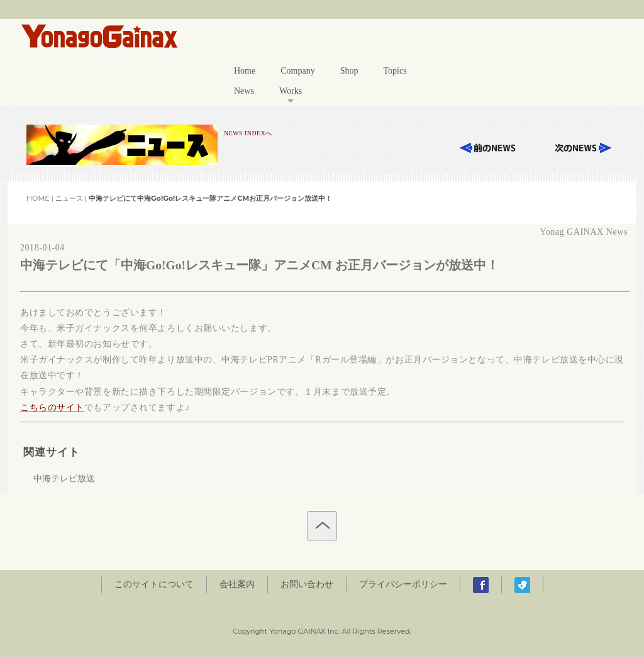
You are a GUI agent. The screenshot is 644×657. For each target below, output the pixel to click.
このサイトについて (154, 584)
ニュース (69, 198)
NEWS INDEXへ (248, 133)
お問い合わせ (307, 584)
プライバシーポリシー (403, 584)
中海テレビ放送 (64, 479)
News (244, 91)
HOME (38, 198)
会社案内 (237, 584)
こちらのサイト (52, 407)
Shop (349, 71)
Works (291, 91)
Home (245, 71)
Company (297, 71)
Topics (395, 71)
